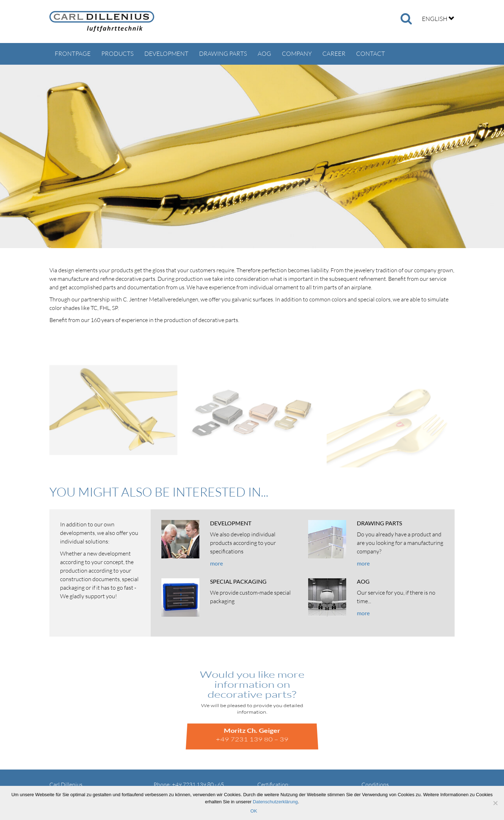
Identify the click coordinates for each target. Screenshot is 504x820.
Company (297, 53)
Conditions (375, 784)
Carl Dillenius (102, 22)
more (216, 563)
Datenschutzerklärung (275, 802)
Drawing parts (223, 53)
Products (117, 53)
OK (254, 811)
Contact (371, 53)
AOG (264, 53)
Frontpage (73, 53)
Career (334, 53)
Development (166, 53)
